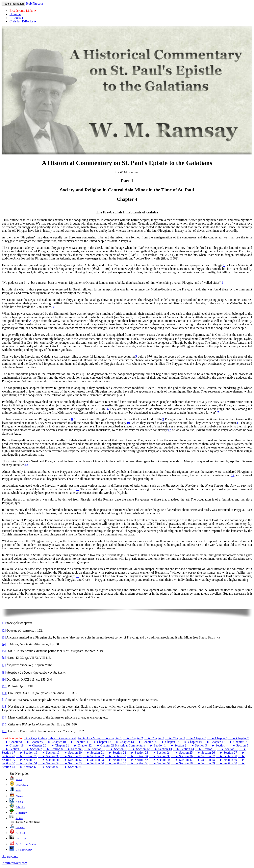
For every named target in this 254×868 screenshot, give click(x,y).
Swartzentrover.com (14, 863)
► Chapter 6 (217, 738)
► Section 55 (115, 763)
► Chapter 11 (77, 742)
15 (78, 489)
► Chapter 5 (196, 738)
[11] (5, 693)
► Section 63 (49, 767)
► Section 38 (226, 756)
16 (78, 576)
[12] (5, 700)
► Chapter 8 (12, 742)
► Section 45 (138, 760)
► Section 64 (71, 767)
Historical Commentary (130, 745)
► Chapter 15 (168, 742)
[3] (4, 637)
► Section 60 (226, 763)
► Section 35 (160, 756)
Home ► (15, 14)
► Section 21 (93, 753)
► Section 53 (71, 763)
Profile (19, 818)
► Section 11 (117, 749)
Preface (42, 738)
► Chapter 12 (100, 742)
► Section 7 (32, 749)
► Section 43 (93, 760)
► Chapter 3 (154, 738)
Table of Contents (59, 738)
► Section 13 (161, 749)
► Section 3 (197, 745)
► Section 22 (115, 753)
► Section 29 (27, 756)
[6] (4, 658)
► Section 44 (115, 760)
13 (26, 465)
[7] (4, 665)
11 (238, 423)
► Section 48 (204, 760)
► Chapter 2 (133, 738)
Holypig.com (10, 856)
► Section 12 (139, 749)
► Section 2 (176, 745)
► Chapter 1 (112, 738)
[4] (4, 644)
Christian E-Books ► (23, 21)
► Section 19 (49, 753)
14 (233, 475)
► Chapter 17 (214, 742)
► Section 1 (156, 745)
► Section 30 (49, 756)
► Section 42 (71, 760)
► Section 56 (138, 763)
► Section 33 (115, 756)
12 (169, 430)
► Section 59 (204, 763)
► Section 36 (182, 756)
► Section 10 (95, 749)
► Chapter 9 (33, 742)
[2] (4, 630)
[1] (4, 623)
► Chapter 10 (55, 742)
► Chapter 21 (58, 745)
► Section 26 (204, 753)
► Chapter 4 (175, 738)
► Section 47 (182, 760)
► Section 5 (238, 745)
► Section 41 (49, 760)
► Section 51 (27, 763)
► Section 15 (206, 749)
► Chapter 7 (238, 738)
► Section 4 (218, 745)
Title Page (30, 738)
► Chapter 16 (191, 742)
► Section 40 (27, 760)
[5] (4, 651)
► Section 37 (204, 756)
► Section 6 (12, 749)
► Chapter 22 (81, 745)
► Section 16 (228, 749)
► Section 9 (73, 749)
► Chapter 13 (123, 742)
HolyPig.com (35, 3)
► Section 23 (138, 753)
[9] (4, 679)
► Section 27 (226, 753)
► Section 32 (93, 756)
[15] (5, 724)
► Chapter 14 (145, 742)
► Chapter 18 (236, 742)
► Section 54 (93, 763)
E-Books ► (17, 18)
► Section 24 (160, 753)
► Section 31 (71, 756)
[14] (5, 717)
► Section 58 (182, 763)
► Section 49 (226, 760)
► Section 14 (183, 749)
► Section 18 (27, 753)
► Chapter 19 (13, 745)
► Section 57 (160, 763)
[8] (4, 673)
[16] (5, 731)
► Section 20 (71, 753)
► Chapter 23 (103, 745)
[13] (5, 706)
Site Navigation (19, 774)
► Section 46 (160, 760)
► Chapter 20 (35, 745)
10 (128, 423)
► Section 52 (49, 763)
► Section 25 (182, 753)
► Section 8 (53, 749)
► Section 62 (27, 767)
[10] (5, 686)
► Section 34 (138, 756)
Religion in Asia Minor (86, 738)
